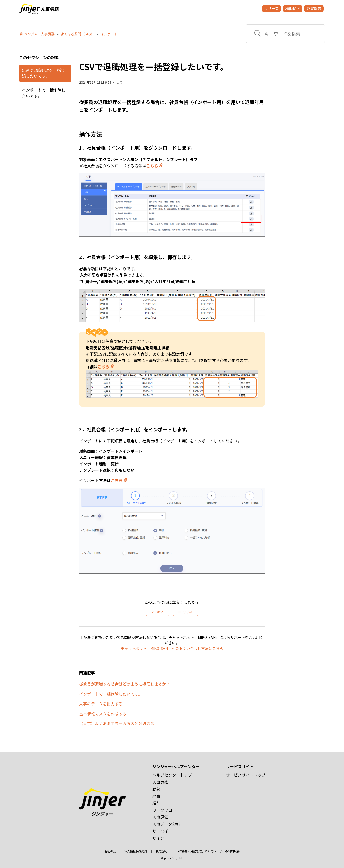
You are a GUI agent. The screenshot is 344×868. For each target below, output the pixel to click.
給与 (156, 803)
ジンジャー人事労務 (39, 34)
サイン (158, 838)
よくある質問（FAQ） (77, 34)
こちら (152, 166)
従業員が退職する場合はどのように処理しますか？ (125, 684)
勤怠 (156, 789)
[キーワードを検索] (285, 34)
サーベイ (160, 831)
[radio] (158, 612)
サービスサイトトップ (246, 775)
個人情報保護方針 (136, 851)
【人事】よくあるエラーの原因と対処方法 (117, 723)
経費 (156, 796)
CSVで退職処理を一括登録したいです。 (43, 73)
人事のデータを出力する (101, 704)
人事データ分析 (166, 824)
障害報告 (314, 8)
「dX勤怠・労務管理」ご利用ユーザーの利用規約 (207, 851)
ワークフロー (164, 810)
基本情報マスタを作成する (103, 714)
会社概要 (110, 851)
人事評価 (160, 817)
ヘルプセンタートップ (172, 775)
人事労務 (160, 782)
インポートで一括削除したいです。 (44, 93)
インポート (109, 34)
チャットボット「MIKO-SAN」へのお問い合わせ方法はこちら (172, 648)
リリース (271, 8)
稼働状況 (293, 8)
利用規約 (161, 851)
